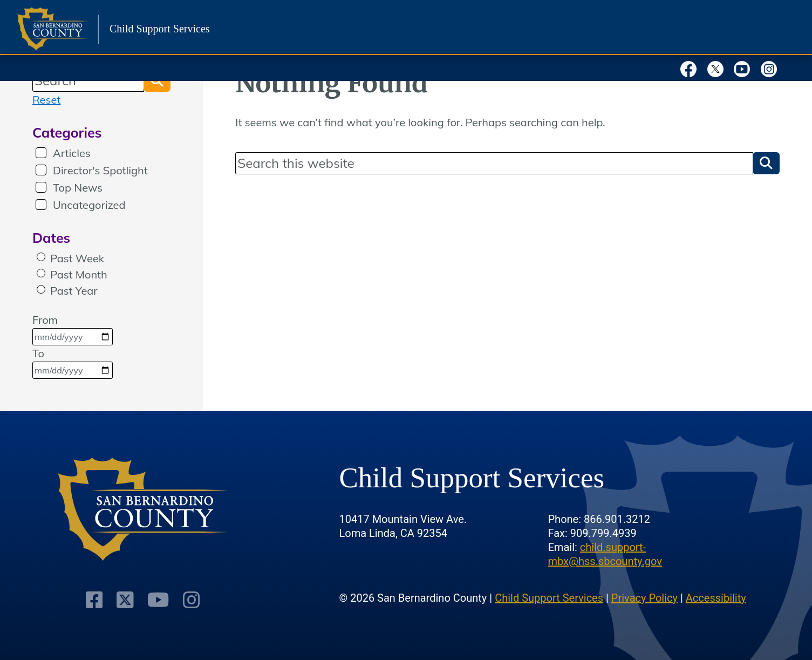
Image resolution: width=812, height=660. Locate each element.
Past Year (74, 291)
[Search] (494, 163)
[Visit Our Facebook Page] (95, 600)
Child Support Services (549, 598)
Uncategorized (89, 205)
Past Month (79, 274)
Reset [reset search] (46, 100)
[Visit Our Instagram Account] (191, 600)
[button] (766, 163)
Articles (72, 153)
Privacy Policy (644, 598)
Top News (78, 188)
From (73, 329)
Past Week (77, 258)
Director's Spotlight (100, 170)
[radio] (41, 257)
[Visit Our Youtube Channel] (158, 600)
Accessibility (716, 598)
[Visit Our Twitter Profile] (125, 600)
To (73, 363)
